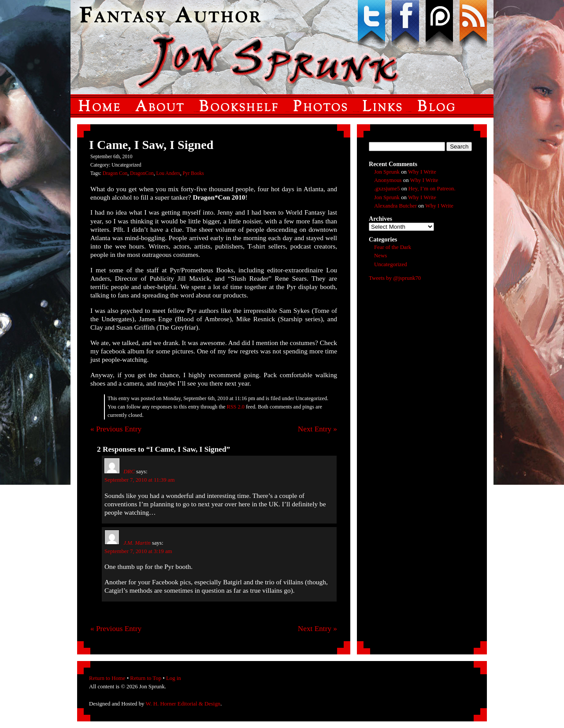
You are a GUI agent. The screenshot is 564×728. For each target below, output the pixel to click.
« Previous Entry (116, 429)
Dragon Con (115, 173)
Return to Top (146, 678)
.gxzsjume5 (387, 189)
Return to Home (107, 678)
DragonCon (142, 173)
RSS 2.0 (236, 407)
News (380, 256)
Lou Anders (168, 173)
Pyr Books (193, 173)
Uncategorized (391, 264)
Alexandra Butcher (395, 206)
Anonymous (388, 180)
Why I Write (422, 172)
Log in (174, 678)
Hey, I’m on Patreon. (432, 189)
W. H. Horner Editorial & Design (183, 704)
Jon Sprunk (387, 172)
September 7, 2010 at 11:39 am (139, 480)
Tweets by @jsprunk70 (395, 278)
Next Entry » (317, 429)
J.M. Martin (137, 543)
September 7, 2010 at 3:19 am (138, 551)
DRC (129, 472)
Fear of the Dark (393, 247)
